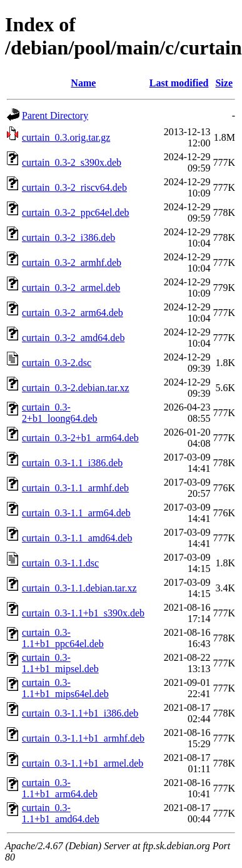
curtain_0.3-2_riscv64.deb (74, 187)
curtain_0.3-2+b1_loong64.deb (60, 413)
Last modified (179, 83)
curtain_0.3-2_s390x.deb (72, 162)
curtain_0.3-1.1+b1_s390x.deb (83, 613)
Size (224, 83)
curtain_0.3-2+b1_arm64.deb (80, 438)
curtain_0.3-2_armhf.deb (72, 263)
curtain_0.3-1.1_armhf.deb (75, 488)
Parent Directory (55, 115)
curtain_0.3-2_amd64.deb (73, 338)
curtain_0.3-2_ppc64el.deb (76, 212)
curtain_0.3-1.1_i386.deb (72, 463)
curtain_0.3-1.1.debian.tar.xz (79, 588)
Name (83, 83)
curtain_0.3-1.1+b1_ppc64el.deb (63, 638)
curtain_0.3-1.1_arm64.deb (76, 513)
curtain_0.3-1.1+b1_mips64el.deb (65, 688)
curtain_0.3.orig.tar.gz (66, 137)
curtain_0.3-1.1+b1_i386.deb (80, 713)
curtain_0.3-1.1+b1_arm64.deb (60, 788)
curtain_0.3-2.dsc (57, 363)
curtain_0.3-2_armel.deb (71, 288)
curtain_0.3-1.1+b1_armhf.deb (83, 738)
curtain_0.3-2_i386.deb (68, 237)
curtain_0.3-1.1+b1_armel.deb (83, 763)
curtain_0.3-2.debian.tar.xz (76, 388)
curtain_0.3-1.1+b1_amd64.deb (61, 813)
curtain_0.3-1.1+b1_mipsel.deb (60, 663)
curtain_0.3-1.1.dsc (60, 563)
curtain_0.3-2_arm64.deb (73, 313)
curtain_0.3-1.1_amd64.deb (77, 538)
